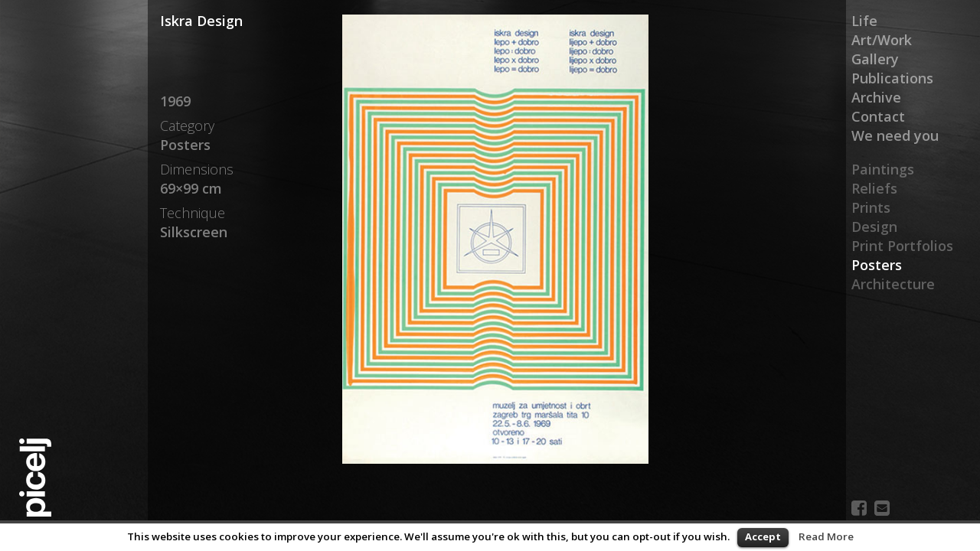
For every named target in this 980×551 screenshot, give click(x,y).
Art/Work (882, 40)
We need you (895, 135)
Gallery (875, 59)
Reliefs (874, 188)
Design (874, 227)
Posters (877, 265)
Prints (871, 207)
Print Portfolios (902, 246)
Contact (878, 116)
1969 (175, 101)
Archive (876, 97)
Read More (826, 536)
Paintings (883, 169)
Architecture (893, 284)
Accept (763, 536)
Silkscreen (194, 232)
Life (864, 21)
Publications (892, 78)
